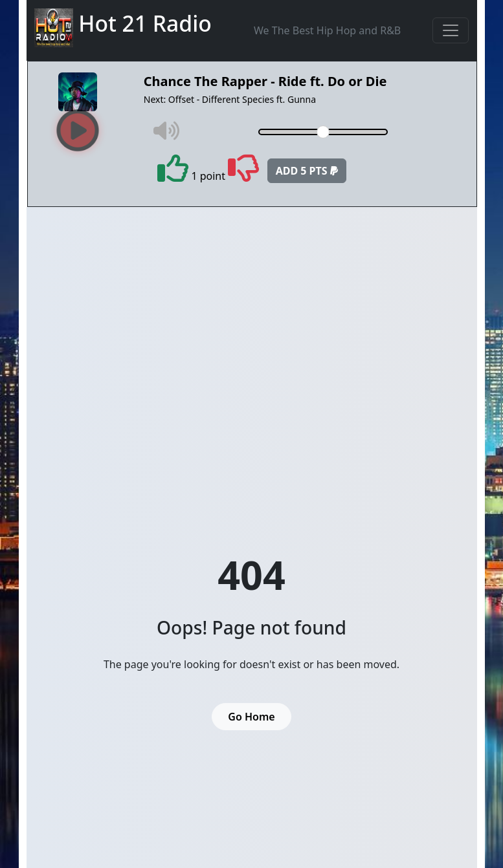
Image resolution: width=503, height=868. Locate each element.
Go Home (251, 717)
